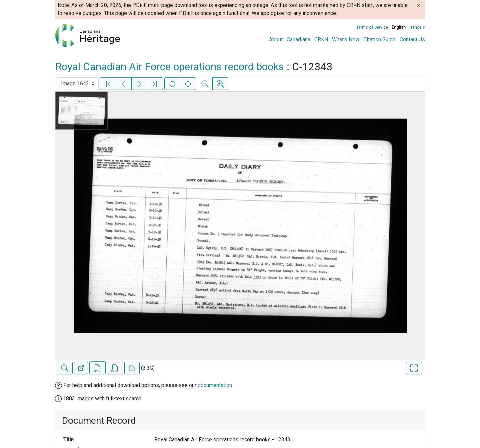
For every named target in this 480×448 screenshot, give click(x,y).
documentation (215, 385)
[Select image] (78, 84)
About (276, 39)
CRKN (321, 39)
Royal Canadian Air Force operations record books (169, 67)
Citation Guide (379, 39)
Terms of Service (372, 27)
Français (417, 27)
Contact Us (412, 39)
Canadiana (298, 39)
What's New (346, 39)
